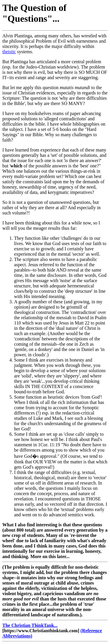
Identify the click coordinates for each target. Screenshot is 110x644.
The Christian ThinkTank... (30, 625)
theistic (9, 52)
